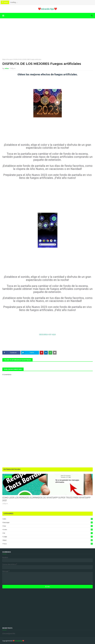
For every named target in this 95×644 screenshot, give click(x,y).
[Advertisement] (47, 38)
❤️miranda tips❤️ (47, 9)
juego (48, 537)
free (48, 526)
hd (48, 533)
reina (7, 68)
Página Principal (7, 59)
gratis (48, 530)
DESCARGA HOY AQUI (47, 335)
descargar (48, 522)
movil (48, 540)
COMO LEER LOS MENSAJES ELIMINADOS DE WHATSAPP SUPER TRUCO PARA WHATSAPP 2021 (46, 499)
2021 (48, 519)
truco (48, 544)
